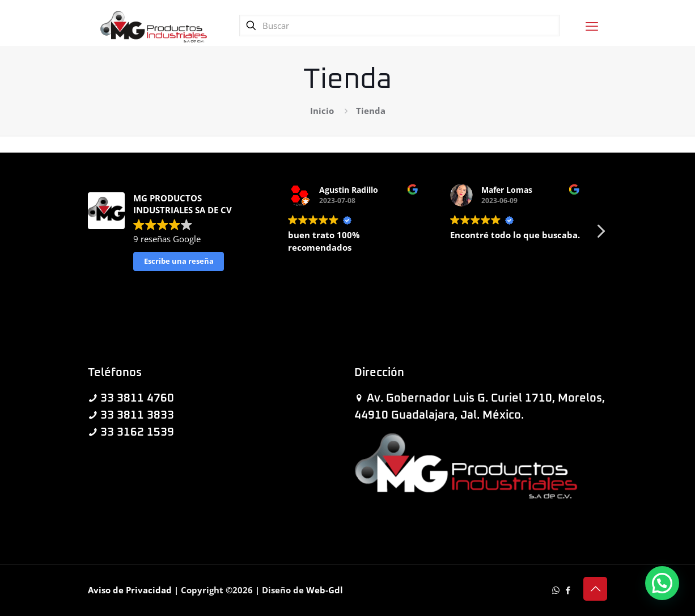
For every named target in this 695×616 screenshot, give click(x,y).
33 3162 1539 (137, 432)
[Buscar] (399, 26)
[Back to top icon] (595, 589)
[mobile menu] (592, 26)
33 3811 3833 (137, 415)
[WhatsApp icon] (556, 590)
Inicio (322, 111)
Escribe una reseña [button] (179, 261)
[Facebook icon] (568, 590)
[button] (600, 234)
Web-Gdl (325, 590)
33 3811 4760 (137, 398)
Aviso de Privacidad (130, 590)
